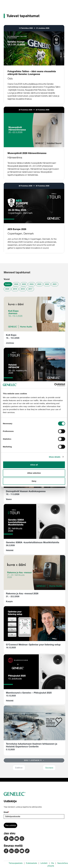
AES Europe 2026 (17, 229)
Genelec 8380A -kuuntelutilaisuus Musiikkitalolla (33, 542)
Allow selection (34, 473)
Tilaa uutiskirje (10, 825)
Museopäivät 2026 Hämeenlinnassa (27, 153)
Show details (55, 457)
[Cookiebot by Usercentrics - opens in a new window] (54, 385)
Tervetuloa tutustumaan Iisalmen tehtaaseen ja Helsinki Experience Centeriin (32, 745)
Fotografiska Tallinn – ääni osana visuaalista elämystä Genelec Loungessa (32, 73)
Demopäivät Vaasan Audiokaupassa (26, 491)
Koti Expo (11, 335)
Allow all (34, 465)
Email (6, 812)
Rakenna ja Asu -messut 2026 (22, 593)
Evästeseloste (32, 863)
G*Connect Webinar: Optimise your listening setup (33, 645)
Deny (34, 481)
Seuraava (49, 768)
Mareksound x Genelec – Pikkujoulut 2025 (29, 693)
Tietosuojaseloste (16, 863)
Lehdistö (44, 863)
